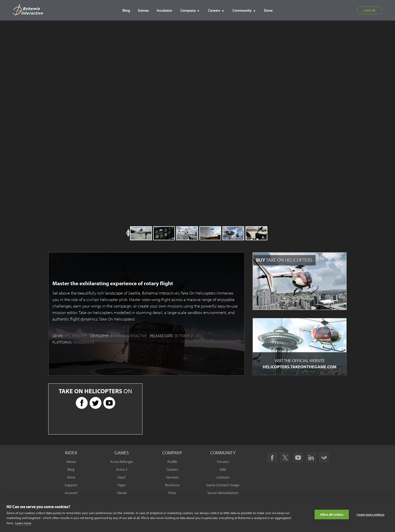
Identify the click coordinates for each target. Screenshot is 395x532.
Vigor (122, 485)
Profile (172, 462)
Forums (223, 462)
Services (172, 477)
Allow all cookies (332, 514)
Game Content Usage (223, 485)
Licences (223, 477)
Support (71, 485)
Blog (71, 469)
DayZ (122, 477)
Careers (172, 469)
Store (71, 477)
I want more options (370, 514)
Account (71, 493)
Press (172, 493)
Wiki (223, 469)
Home (71, 462)
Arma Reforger (122, 462)
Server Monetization (223, 493)
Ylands (122, 493)
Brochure (172, 485)
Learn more (23, 523)
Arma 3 (122, 469)
